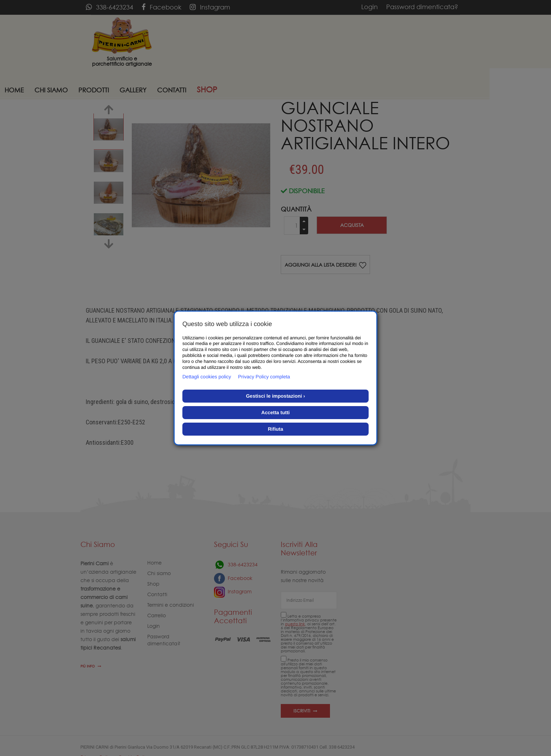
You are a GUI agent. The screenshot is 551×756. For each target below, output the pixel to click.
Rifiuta (275, 429)
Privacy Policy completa (264, 377)
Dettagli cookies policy (207, 377)
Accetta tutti (276, 412)
